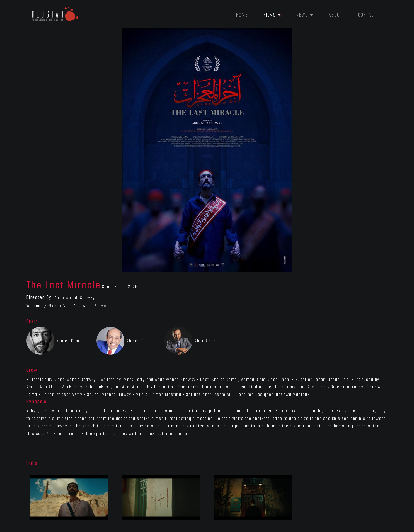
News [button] (302, 15)
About (336, 15)
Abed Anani (206, 341)
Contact (367, 15)
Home (242, 15)
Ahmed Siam (139, 341)
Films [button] (270, 15)
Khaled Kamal (70, 341)
